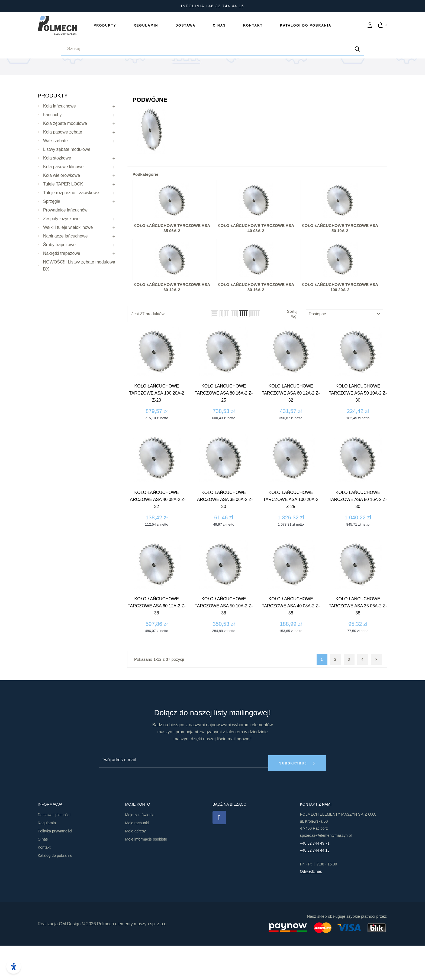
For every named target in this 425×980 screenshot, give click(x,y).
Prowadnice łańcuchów (65, 248)
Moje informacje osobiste (146, 874)
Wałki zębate (55, 178)
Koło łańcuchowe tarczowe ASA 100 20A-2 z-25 (291, 537)
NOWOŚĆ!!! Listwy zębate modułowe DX (79, 303)
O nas (43, 874)
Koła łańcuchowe (59, 144)
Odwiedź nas (311, 906)
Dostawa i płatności (54, 849)
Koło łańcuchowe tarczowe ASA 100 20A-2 (340, 325)
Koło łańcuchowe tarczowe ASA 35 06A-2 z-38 (358, 644)
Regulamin (47, 858)
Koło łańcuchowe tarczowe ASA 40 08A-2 (256, 266)
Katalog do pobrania (55, 890)
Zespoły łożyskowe (61, 256)
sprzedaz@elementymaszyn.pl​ (326, 870)
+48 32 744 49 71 (315, 878)
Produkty (53, 133)
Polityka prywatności (55, 866)
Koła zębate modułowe (65, 161)
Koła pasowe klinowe (63, 204)
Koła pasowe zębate (63, 170)
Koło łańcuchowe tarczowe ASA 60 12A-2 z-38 (157, 644)
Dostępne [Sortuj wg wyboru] (344, 352)
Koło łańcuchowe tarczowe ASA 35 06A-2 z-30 (224, 537)
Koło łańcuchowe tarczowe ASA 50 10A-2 (340, 266)
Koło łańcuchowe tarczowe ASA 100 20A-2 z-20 (157, 431)
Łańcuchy (52, 152)
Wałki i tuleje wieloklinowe (68, 265)
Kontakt (44, 882)
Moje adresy (136, 866)
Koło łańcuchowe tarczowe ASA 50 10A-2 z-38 (224, 644)
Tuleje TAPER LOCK (63, 222)
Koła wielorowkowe (62, 213)
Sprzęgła (52, 239)
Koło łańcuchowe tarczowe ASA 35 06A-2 (172, 266)
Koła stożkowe (57, 196)
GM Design (70, 958)
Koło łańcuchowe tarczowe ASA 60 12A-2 (172, 325)
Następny (376, 697)
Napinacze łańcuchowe (65, 274)
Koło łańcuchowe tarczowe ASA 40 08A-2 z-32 (157, 537)
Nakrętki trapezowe (62, 291)
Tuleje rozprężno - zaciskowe (71, 230)
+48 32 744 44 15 (315, 885)
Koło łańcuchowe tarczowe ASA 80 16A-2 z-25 (224, 431)
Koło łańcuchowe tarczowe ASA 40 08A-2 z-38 (291, 644)
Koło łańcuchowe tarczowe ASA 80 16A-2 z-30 (358, 537)
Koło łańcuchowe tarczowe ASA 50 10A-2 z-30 (358, 431)
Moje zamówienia (140, 849)
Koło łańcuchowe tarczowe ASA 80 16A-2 (256, 325)
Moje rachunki (137, 858)
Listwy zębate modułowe (67, 187)
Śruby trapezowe (59, 282)
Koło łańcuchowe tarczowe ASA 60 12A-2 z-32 (291, 431)
